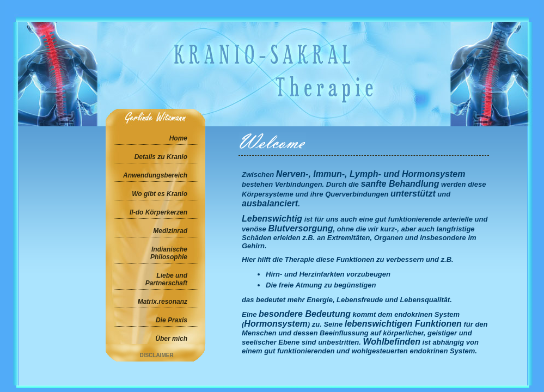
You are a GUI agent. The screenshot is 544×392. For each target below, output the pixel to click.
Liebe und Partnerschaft (166, 279)
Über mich (171, 339)
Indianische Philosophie (169, 253)
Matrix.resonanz (163, 302)
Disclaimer (156, 355)
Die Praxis (172, 320)
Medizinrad (170, 231)
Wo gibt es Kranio (160, 194)
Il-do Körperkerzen (158, 212)
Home (178, 138)
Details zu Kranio (161, 157)
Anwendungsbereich (155, 175)
